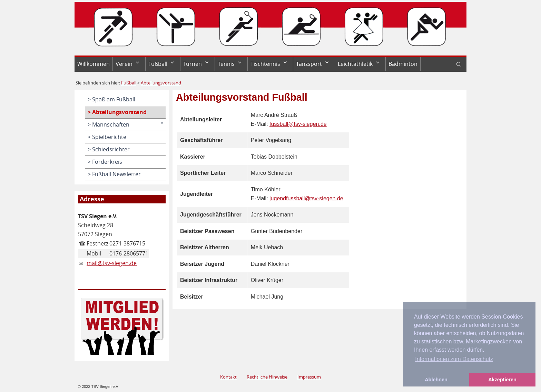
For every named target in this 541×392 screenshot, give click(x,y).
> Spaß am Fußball (111, 99)
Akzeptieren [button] (502, 380)
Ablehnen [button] (436, 380)
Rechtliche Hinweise (267, 377)
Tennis (226, 64)
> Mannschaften (109, 124)
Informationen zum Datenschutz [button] (454, 359)
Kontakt (228, 377)
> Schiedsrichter (109, 149)
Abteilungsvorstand (161, 83)
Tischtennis (265, 64)
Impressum (309, 377)
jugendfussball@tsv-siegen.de (306, 198)
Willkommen (94, 64)
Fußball (158, 64)
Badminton (403, 64)
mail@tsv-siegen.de (112, 263)
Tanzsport (309, 64)
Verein (124, 64)
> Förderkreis (105, 162)
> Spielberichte (107, 137)
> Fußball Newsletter (114, 174)
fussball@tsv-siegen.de (298, 124)
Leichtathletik (355, 64)
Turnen (193, 64)
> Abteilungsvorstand (117, 112)
